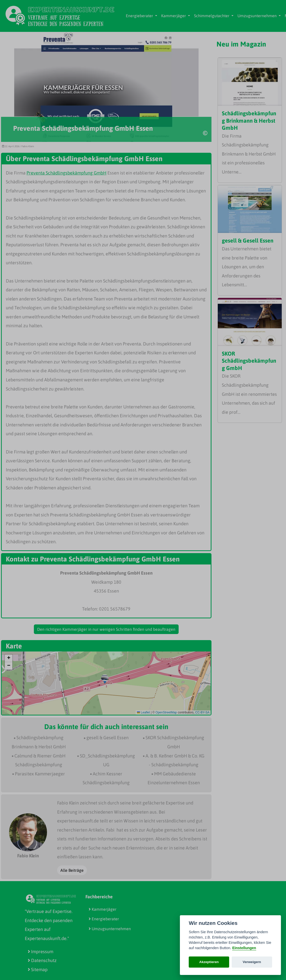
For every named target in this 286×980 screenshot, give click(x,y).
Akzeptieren (209, 962)
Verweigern (252, 962)
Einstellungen (244, 948)
